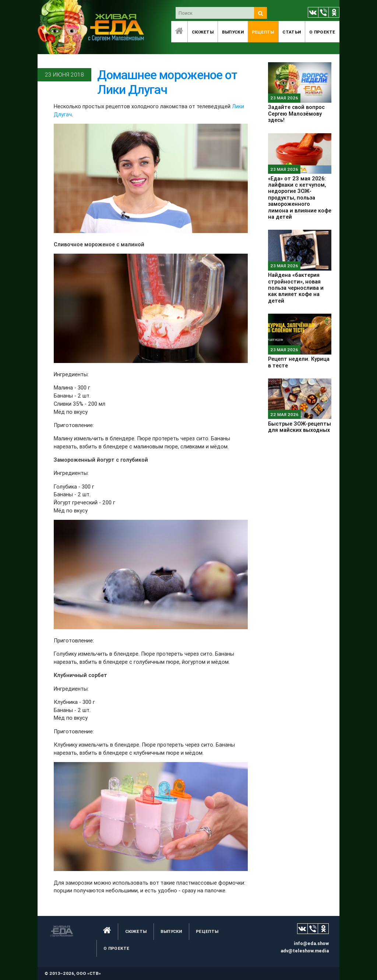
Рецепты (263, 32)
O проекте (322, 32)
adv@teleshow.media (305, 951)
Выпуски (233, 32)
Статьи (292, 32)
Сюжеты (203, 32)
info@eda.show (311, 943)
